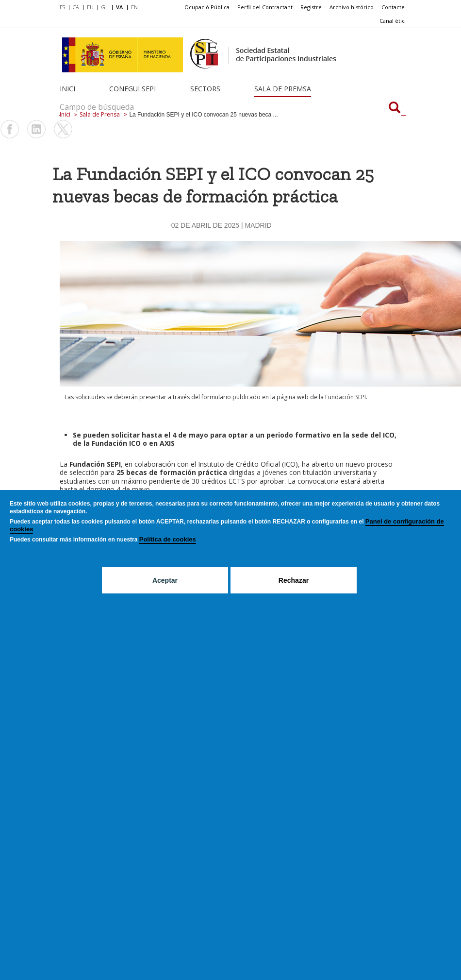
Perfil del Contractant (265, 7)
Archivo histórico (352, 7)
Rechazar (294, 580)
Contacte (393, 7)
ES (62, 7)
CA (76, 7)
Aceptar (165, 580)
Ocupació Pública (207, 7)
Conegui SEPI (132, 89)
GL (105, 7)
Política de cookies (168, 539)
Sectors (205, 89)
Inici (67, 89)
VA (119, 7)
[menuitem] (64, 8)
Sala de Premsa (283, 89)
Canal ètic (392, 21)
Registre (311, 7)
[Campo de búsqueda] (395, 108)
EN (134, 7)
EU (90, 7)
